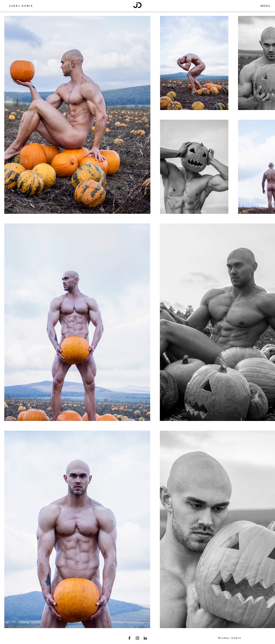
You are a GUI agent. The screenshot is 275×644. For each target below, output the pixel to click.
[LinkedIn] (145, 638)
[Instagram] (137, 638)
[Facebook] (129, 638)
